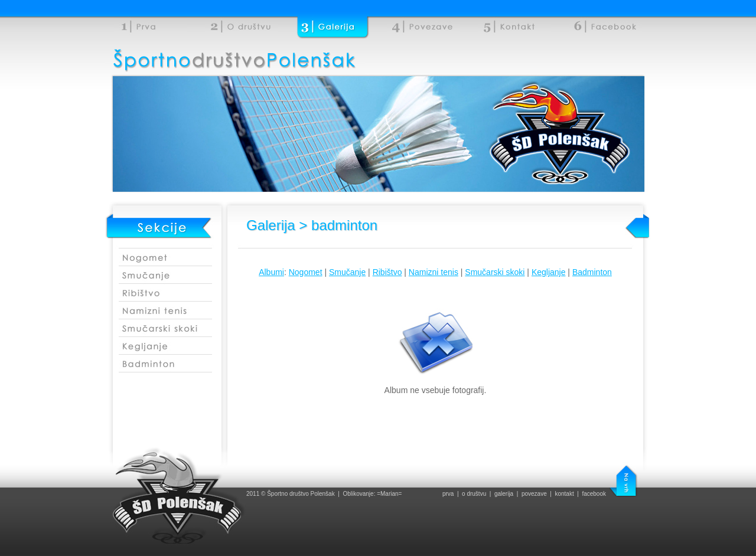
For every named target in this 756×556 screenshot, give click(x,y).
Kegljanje (549, 272)
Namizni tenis (434, 272)
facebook (594, 494)
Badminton (592, 272)
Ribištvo (387, 272)
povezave (534, 494)
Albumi (271, 272)
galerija (504, 494)
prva (448, 494)
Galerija (271, 225)
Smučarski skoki (495, 272)
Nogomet (306, 272)
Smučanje (347, 272)
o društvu (474, 494)
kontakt (564, 494)
